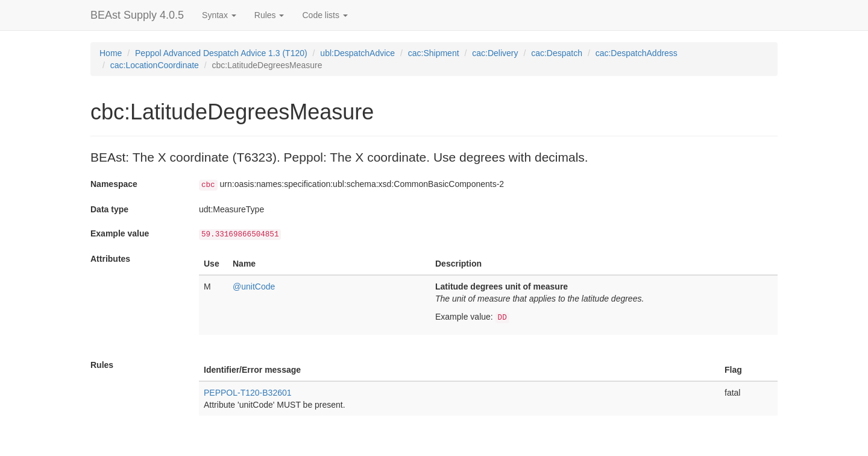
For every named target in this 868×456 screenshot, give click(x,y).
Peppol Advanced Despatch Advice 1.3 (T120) (221, 53)
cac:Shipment (434, 53)
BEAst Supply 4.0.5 (137, 15)
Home (111, 53)
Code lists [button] (325, 15)
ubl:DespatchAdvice (357, 53)
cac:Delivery (495, 53)
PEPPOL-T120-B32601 (248, 393)
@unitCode (254, 287)
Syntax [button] (219, 15)
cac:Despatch (557, 53)
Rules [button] (269, 15)
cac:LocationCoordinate (155, 65)
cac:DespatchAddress (637, 53)
